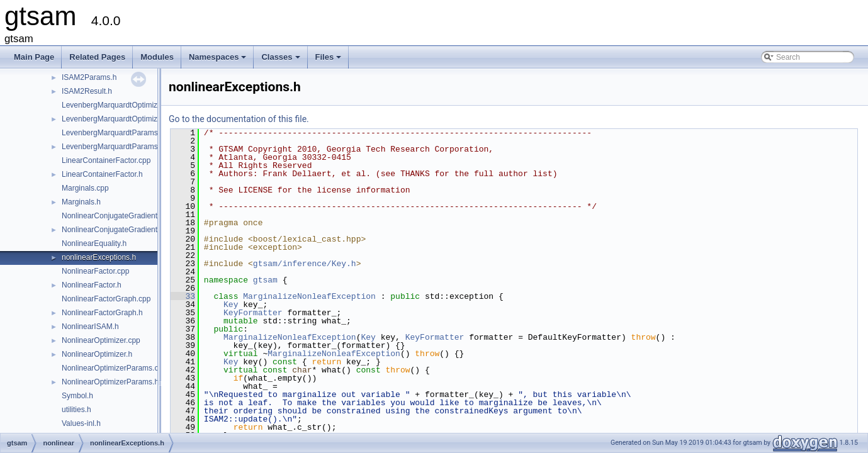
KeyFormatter (253, 313)
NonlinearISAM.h (90, 327)
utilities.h (76, 410)
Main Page (34, 57)
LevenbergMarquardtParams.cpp (117, 133)
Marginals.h (81, 202)
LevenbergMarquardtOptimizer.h (116, 119)
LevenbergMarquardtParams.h (113, 147)
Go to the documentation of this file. (239, 119)
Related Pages (97, 57)
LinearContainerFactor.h (102, 174)
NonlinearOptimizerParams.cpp (114, 368)
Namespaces (219, 60)
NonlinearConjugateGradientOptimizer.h (129, 230)
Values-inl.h (81, 423)
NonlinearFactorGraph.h (102, 313)
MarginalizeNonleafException (309, 296)
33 (183, 296)
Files (330, 60)
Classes (281, 60)
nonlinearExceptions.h (99, 257)
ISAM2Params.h (89, 77)
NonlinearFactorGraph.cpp (106, 299)
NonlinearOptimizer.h (97, 354)
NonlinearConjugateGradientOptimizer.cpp (132, 216)
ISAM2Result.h (87, 91)
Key (231, 305)
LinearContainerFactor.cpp (106, 160)
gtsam (265, 280)
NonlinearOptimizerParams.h (110, 382)
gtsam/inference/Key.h (305, 264)
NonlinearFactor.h (92, 285)
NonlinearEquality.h (94, 243)
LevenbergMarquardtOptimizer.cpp (120, 105)
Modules (157, 57)
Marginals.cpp (85, 188)
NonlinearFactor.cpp (95, 271)
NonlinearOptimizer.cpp (101, 340)
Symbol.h (77, 396)
